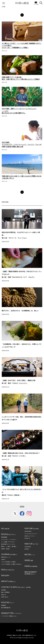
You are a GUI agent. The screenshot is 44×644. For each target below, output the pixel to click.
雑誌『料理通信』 (6, 592)
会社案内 (4, 590)
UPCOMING (28, 547)
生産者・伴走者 (5, 549)
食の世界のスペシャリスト (8, 544)
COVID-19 (27, 538)
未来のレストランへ (30, 536)
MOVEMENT (28, 531)
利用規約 (4, 605)
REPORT (27, 549)
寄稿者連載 (4, 537)
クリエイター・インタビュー (9, 539)
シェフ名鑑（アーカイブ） (8, 542)
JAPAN (3, 559)
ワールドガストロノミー (31, 534)
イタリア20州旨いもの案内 (8, 562)
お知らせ (4, 595)
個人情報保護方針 (6, 608)
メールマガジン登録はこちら (9, 616)
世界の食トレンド (6, 557)
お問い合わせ (5, 597)
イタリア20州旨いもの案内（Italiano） (11, 564)
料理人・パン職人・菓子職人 (9, 546)
